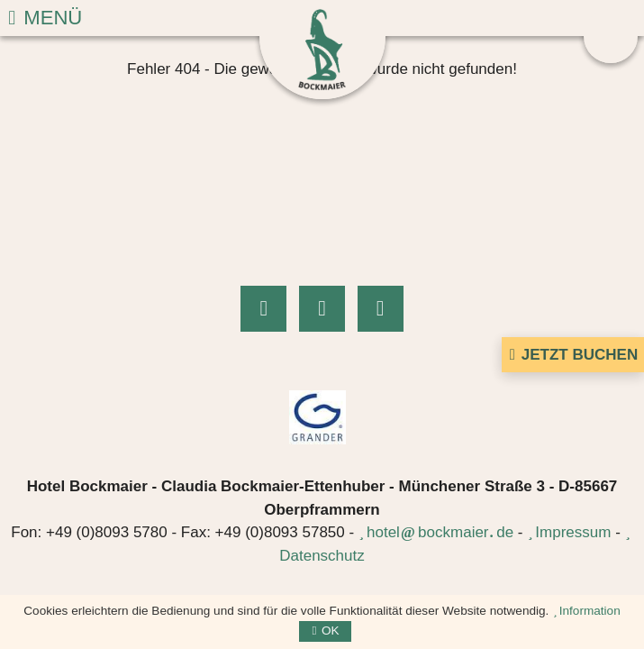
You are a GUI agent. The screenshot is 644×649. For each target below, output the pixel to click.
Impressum (573, 532)
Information (590, 611)
